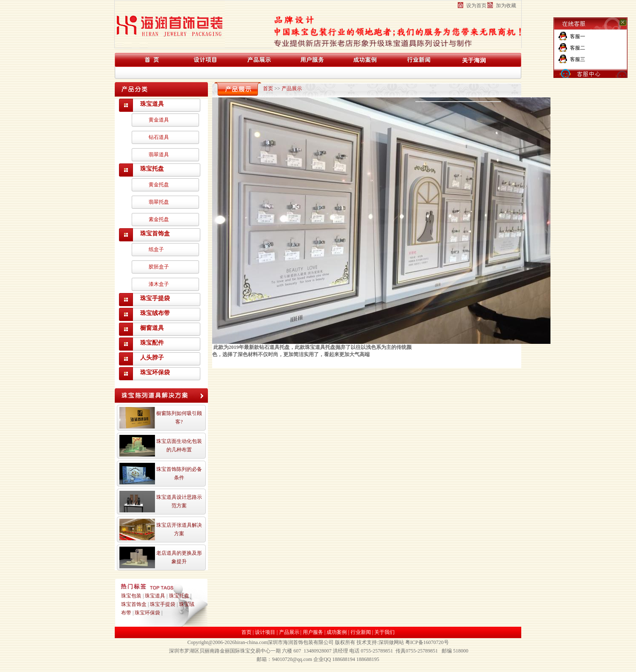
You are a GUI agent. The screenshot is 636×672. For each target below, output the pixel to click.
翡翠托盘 (159, 202)
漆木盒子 (159, 284)
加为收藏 (506, 6)
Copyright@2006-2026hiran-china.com (227, 642)
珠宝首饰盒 (155, 234)
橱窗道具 (152, 328)
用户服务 (313, 632)
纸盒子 (156, 249)
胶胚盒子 (159, 267)
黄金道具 (159, 120)
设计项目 (265, 632)
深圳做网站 (391, 642)
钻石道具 (159, 137)
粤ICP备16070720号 (427, 642)
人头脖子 (152, 358)
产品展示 (292, 88)
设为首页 (476, 6)
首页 (268, 88)
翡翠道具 (159, 155)
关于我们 (384, 632)
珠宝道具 (152, 104)
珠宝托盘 (152, 169)
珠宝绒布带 (155, 313)
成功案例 (337, 632)
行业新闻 (361, 632)
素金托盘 (159, 219)
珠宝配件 (152, 343)
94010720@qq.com (292, 659)
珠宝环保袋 (155, 372)
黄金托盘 (159, 185)
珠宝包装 (131, 596)
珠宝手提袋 (155, 298)
